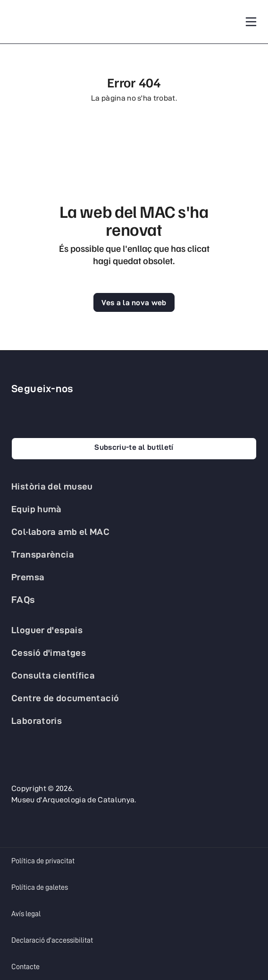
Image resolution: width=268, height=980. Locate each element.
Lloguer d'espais (47, 630)
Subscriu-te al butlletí (134, 447)
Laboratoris (37, 721)
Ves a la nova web (134, 303)
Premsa (28, 577)
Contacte (25, 967)
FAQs (23, 600)
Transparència (43, 554)
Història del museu (52, 486)
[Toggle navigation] (251, 22)
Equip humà (37, 509)
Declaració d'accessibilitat (52, 940)
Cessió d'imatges (49, 653)
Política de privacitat (43, 861)
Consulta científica (53, 675)
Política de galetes (40, 887)
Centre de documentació (65, 698)
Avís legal (26, 914)
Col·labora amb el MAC (60, 532)
